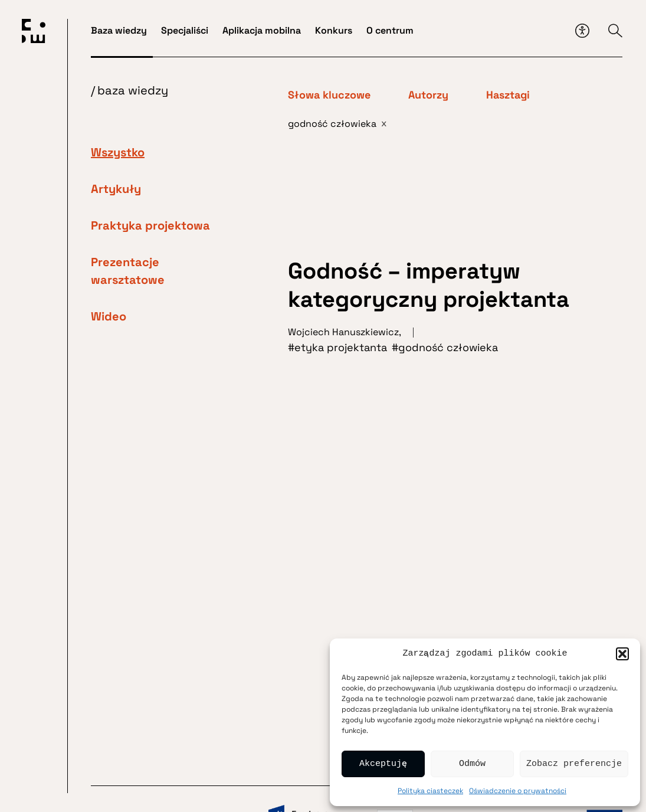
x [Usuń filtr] (384, 123)
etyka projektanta (341, 347)
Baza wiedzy (119, 30)
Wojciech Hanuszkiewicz (343, 332)
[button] (622, 654)
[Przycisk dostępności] (582, 31)
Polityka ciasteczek (430, 791)
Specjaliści (185, 30)
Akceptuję (383, 764)
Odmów (472, 764)
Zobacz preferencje (574, 764)
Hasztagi (508, 95)
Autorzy (428, 95)
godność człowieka (448, 347)
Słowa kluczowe (329, 95)
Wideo (109, 316)
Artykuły (116, 189)
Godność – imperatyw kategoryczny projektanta (432, 285)
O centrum (390, 30)
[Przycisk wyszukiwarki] (615, 31)
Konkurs (334, 30)
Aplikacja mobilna (262, 30)
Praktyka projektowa (150, 225)
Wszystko (118, 152)
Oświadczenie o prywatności (518, 791)
